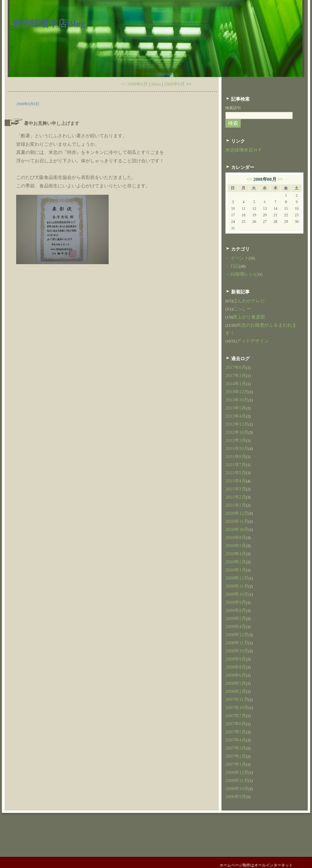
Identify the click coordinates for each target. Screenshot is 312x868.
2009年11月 (237, 586)
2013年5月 (236, 408)
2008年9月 (174, 84)
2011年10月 (237, 448)
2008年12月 (237, 635)
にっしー (242, 309)
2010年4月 (236, 554)
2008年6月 (236, 675)
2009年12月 (237, 578)
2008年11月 (237, 643)
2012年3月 (236, 440)
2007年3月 (236, 748)
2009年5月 (236, 619)
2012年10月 (237, 432)
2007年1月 (236, 764)
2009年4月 (236, 627)
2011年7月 (236, 465)
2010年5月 (236, 546)
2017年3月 (236, 376)
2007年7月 (236, 716)
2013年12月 (237, 392)
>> (280, 179)
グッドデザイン (253, 341)
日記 (235, 266)
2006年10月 (237, 789)
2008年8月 (236, 667)
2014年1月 (236, 384)
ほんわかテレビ (249, 301)
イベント (240, 258)
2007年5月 (236, 732)
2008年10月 (237, 651)
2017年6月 (236, 367)
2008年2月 (236, 691)
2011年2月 (236, 497)
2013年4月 (236, 416)
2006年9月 (236, 797)
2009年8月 (236, 610)
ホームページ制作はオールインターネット (256, 865)
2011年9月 (236, 457)
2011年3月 (236, 489)
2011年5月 (236, 473)
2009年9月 (236, 602)
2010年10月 (237, 529)
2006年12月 (237, 772)
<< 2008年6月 (134, 84)
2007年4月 (236, 740)
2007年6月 (236, 724)
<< (250, 179)
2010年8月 (236, 538)
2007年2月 (236, 756)
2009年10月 (237, 594)
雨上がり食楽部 (249, 317)
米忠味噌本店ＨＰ (244, 150)
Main (156, 84)
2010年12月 (237, 513)
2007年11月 (237, 699)
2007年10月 (237, 708)
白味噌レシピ (244, 274)
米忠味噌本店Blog (48, 24)
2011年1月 (236, 505)
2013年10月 (237, 400)
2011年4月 (236, 481)
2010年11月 (237, 521)
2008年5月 (236, 683)
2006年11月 (237, 780)
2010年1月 (236, 570)
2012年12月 (237, 424)
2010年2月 (236, 562)
